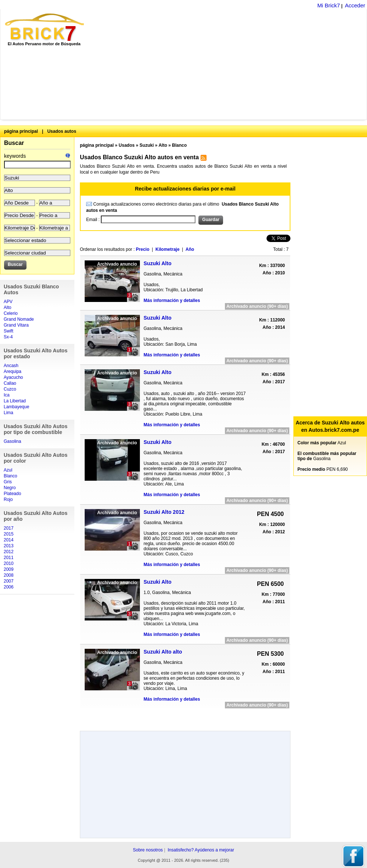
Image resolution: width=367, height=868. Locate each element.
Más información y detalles (172, 300)
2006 (9, 587)
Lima (8, 413)
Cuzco (10, 389)
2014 (9, 540)
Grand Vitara (16, 325)
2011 (9, 558)
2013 (9, 546)
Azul (8, 470)
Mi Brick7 (329, 5)
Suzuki (147, 145)
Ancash (11, 366)
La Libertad (15, 401)
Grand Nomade (19, 319)
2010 (9, 563)
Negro (10, 488)
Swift (8, 331)
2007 (9, 581)
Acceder (355, 5)
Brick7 (45, 27)
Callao (10, 383)
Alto (8, 307)
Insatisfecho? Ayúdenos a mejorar (201, 850)
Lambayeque (16, 407)
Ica (7, 395)
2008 (9, 575)
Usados (126, 145)
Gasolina (12, 441)
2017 (9, 528)
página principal (21, 131)
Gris (8, 482)
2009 (9, 569)
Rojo (8, 499)
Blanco (10, 476)
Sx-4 (8, 337)
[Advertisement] (196, 64)
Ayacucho (13, 377)
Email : (93, 220)
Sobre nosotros (148, 850)
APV (8, 302)
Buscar (14, 143)
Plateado (12, 494)
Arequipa (13, 371)
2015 (9, 534)
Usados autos (62, 131)
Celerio (11, 313)
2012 (9, 552)
